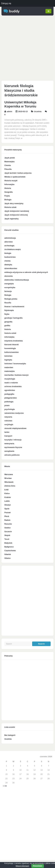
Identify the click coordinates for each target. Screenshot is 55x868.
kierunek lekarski (12, 344)
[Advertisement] (27, 49)
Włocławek (9, 482)
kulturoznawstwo (12, 352)
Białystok (8, 543)
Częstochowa (10, 550)
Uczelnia (38, 111)
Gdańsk (8, 554)
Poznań (8, 512)
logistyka (8, 360)
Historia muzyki (11, 180)
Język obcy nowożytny (14, 203)
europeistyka (10, 287)
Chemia (8, 165)
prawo (7, 405)
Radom (7, 520)
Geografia (9, 192)
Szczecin (8, 531)
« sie (5, 786)
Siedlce (7, 527)
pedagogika (9, 394)
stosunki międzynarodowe (15, 428)
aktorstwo (9, 242)
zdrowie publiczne (12, 455)
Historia (8, 188)
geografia (8, 322)
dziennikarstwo (11, 268)
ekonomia (9, 276)
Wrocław (8, 478)
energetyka (9, 284)
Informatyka (9, 184)
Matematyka (9, 161)
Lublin (7, 501)
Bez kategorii (10, 735)
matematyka (9, 371)
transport (8, 436)
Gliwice (7, 558)
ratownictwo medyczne (14, 413)
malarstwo (9, 367)
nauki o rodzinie (11, 383)
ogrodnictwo (10, 390)
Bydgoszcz (9, 547)
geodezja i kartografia (13, 318)
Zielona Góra (10, 486)
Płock (7, 516)
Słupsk (7, 535)
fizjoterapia (9, 310)
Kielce (7, 493)
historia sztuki (10, 333)
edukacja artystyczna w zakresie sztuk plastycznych (26, 272)
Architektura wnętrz (13, 249)
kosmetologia (10, 348)
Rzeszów (8, 524)
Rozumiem (38, 866)
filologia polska (11, 299)
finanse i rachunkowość (14, 306)
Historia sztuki (10, 207)
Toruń (7, 539)
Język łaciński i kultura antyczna (18, 173)
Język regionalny (12, 218)
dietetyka (8, 265)
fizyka (7, 314)
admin (9, 111)
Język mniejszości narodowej (17, 211)
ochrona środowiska (13, 386)
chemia (7, 261)
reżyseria (8, 417)
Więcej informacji (22, 866)
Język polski (10, 158)
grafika (7, 325)
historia (8, 329)
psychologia (10, 409)
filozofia (8, 303)
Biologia (8, 199)
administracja (10, 238)
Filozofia (8, 169)
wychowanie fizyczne (13, 447)
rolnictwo (8, 421)
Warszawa (9, 474)
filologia (8, 295)
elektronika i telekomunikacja (17, 280)
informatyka (9, 337)
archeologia (9, 246)
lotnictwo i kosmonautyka (15, 364)
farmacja (8, 291)
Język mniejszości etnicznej (16, 215)
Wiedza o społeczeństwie (15, 177)
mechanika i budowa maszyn (16, 375)
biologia (8, 253)
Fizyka (7, 196)
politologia (9, 402)
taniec (7, 432)
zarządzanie (9, 451)
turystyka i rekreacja (13, 440)
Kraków (8, 497)
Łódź (6, 489)
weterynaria (9, 443)
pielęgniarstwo (11, 398)
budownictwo (10, 257)
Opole (7, 508)
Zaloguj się (6, 3)
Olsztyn (8, 505)
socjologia (9, 424)
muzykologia (10, 379)
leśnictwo (8, 356)
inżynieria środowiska (14, 341)
